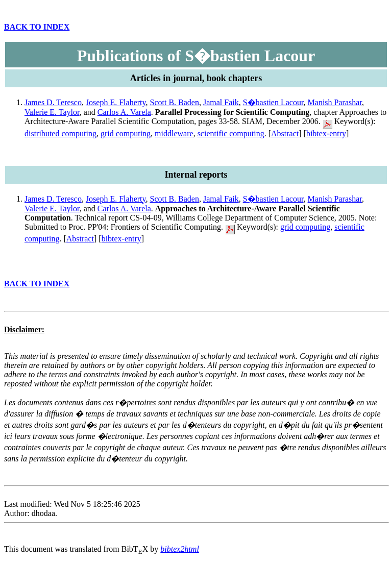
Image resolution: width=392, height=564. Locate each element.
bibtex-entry (326, 133)
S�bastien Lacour (273, 102)
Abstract (285, 133)
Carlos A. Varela (124, 112)
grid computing (126, 133)
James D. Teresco (53, 102)
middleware (174, 133)
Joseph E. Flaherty (116, 102)
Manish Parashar (335, 102)
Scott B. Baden (175, 102)
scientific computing (231, 133)
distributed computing (60, 133)
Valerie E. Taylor (52, 112)
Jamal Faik (221, 102)
